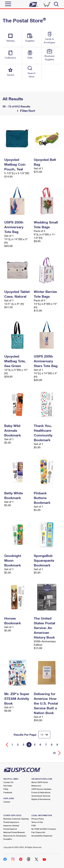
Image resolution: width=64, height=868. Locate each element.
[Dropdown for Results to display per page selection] (44, 735)
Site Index (8, 786)
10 (54, 753)
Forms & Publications (41, 792)
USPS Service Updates (41, 789)
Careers (7, 802)
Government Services (41, 796)
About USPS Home (40, 782)
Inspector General (11, 825)
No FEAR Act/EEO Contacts (44, 829)
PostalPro (8, 839)
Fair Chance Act (38, 832)
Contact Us (8, 782)
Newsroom (36, 786)
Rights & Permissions (41, 799)
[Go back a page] (7, 745)
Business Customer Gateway (16, 819)
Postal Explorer (10, 829)
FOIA (34, 825)
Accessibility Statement (42, 836)
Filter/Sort (27, 111)
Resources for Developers (15, 836)
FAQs (6, 789)
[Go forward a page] (59, 753)
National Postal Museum (14, 832)
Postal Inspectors (11, 822)
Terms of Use (37, 822)
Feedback (8, 792)
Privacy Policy (38, 819)
